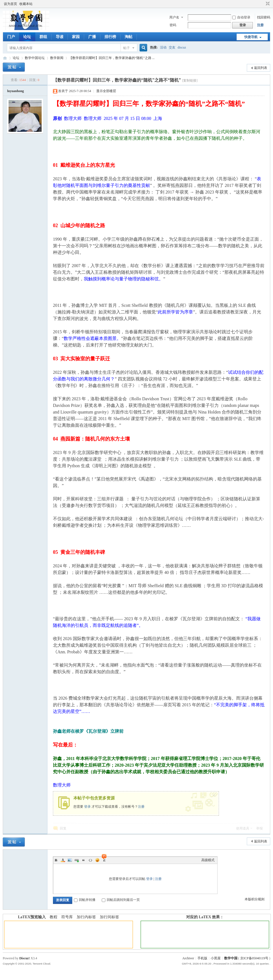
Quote (84, 860)
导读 (60, 37)
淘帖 (129, 37)
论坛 (27, 37)
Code (90, 860)
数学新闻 (57, 58)
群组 (43, 37)
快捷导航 (251, 37)
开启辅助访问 (263, 4)
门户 (11, 37)
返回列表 (261, 68)
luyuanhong (16, 91)
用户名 (174, 17)
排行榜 (110, 37)
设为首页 (10, 4)
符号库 (67, 917)
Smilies (97, 860)
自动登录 (241, 17)
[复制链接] (190, 80)
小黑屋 (216, 958)
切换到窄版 (267, 4)
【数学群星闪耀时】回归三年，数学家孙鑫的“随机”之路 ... (112, 58)
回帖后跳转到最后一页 (121, 900)
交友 (172, 47)
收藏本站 (26, 4)
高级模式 (208, 860)
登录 (87, 807)
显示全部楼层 (106, 91)
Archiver (188, 958)
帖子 (127, 48)
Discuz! (25, 958)
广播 (92, 37)
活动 (163, 47)
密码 (173, 25)
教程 (53, 917)
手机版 (202, 958)
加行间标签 (109, 917)
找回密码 (264, 17)
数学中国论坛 (35, 58)
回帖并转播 (85, 900)
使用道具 (243, 828)
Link (77, 860)
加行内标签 (86, 917)
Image (70, 860)
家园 (76, 37)
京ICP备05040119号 (254, 958)
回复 (63, 828)
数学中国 (5, 58)
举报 (259, 828)
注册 (260, 25)
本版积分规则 (255, 899)
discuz (182, 47)
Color (63, 860)
